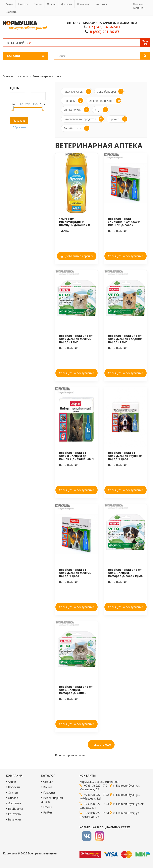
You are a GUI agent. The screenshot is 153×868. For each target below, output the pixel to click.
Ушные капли (76, 110)
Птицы (48, 807)
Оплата (51, 4)
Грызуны (49, 792)
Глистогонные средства (84, 119)
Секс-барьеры (110, 91)
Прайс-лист (84, 4)
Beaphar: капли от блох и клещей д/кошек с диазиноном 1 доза (76, 457)
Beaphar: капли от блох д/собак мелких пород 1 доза (75, 573)
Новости (23, 4)
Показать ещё (101, 745)
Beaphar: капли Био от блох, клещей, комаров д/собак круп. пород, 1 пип (126, 574)
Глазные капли (77, 91)
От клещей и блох (105, 101)
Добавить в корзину (77, 256)
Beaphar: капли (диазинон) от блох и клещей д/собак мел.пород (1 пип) (124, 223)
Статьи (38, 4)
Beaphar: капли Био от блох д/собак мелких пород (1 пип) (76, 339)
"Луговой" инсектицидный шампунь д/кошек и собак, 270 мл (75, 223)
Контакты (101, 4)
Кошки (48, 787)
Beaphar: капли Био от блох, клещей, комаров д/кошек (76, 690)
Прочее (118, 119)
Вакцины (73, 101)
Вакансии (12, 12)
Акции (9, 4)
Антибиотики (76, 128)
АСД (101, 110)
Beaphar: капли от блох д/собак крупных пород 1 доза (125, 456)
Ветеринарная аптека (52, 800)
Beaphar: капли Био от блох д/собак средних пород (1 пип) (125, 339)
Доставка (66, 4)
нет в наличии (118, 231)
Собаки (48, 782)
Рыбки (48, 812)
